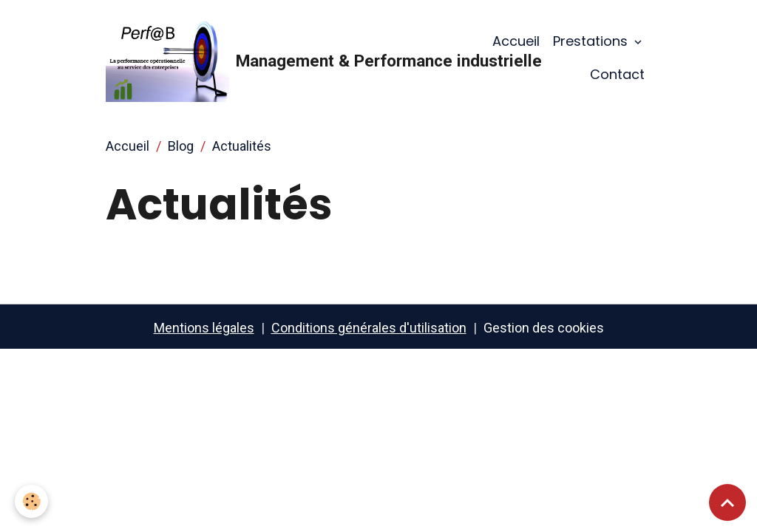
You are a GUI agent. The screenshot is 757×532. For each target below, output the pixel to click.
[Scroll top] (727, 502)
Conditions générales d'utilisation (369, 328)
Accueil (516, 41)
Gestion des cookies (544, 328)
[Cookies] (31, 501)
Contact (617, 74)
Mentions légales (204, 328)
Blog (181, 146)
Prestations (592, 41)
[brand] (279, 58)
